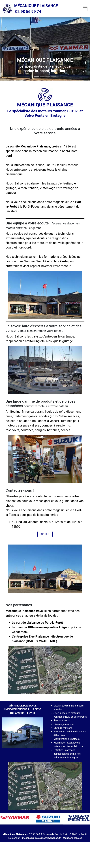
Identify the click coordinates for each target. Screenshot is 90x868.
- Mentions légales (71, 838)
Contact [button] (45, 534)
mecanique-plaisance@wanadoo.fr (41, 838)
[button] (7, 47)
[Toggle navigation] (85, 9)
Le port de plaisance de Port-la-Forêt (37, 623)
